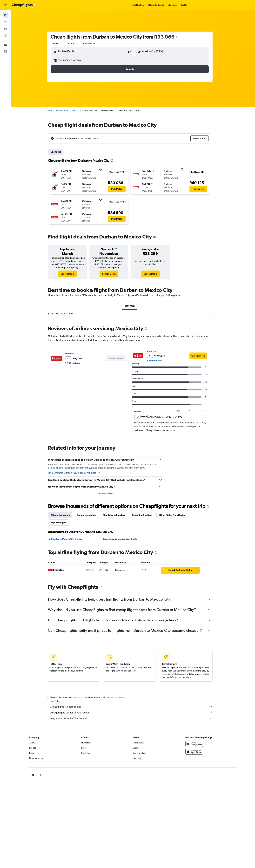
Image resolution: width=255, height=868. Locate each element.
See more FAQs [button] (109, 493)
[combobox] (60, 44)
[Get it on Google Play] (200, 744)
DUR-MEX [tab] (133, 306)
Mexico (79, 110)
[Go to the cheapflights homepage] (24, 5)
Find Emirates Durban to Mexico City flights (78, 473)
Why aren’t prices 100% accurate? (135, 718)
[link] (71, 274)
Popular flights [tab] (62, 522)
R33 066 (168, 37)
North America (66, 110)
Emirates (73, 353)
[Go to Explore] (6, 35)
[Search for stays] (6, 22)
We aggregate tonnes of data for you (135, 712)
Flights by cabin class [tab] (118, 515)
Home (53, 110)
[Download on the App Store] (200, 752)
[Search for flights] (6, 15)
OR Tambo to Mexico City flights (69, 539)
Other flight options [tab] (146, 515)
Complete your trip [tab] (90, 515)
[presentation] (181, 37)
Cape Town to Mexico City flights (124, 539)
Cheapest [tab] (59, 152)
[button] (6, 5)
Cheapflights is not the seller (135, 707)
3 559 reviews (76, 363)
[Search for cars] (6, 29)
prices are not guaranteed (116, 697)
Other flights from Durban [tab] (176, 515)
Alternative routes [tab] (64, 515)
